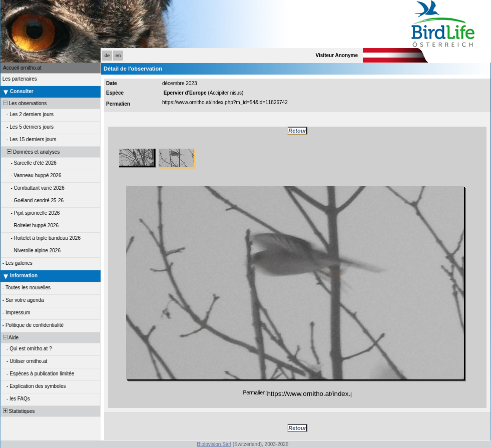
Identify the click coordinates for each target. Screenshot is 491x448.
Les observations (24, 103)
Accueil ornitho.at (22, 68)
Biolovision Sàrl (214, 444)
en (118, 56)
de (107, 56)
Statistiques (18, 411)
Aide (10, 338)
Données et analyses (31, 152)
